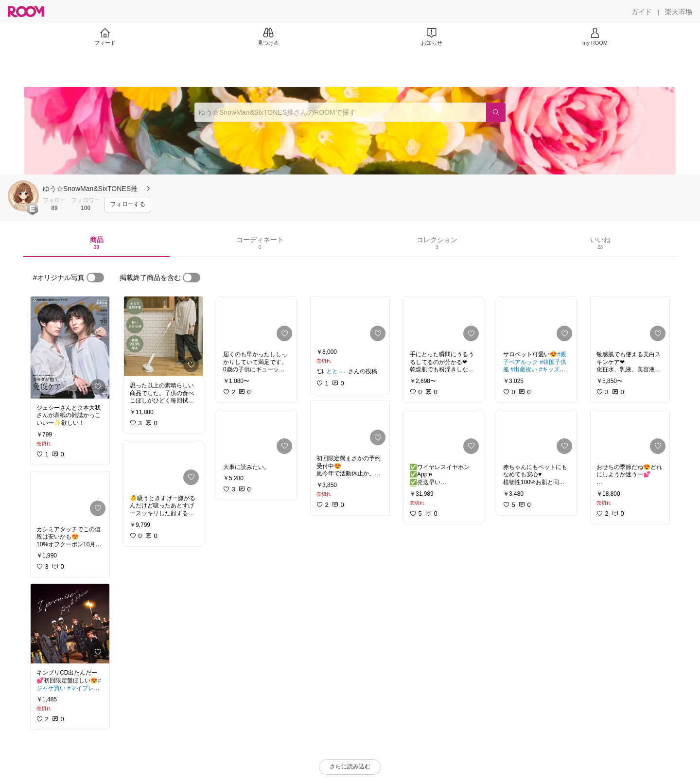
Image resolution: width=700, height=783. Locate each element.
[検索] (496, 112)
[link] (70, 348)
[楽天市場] (679, 12)
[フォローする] (128, 205)
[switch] (95, 278)
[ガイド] (642, 12)
